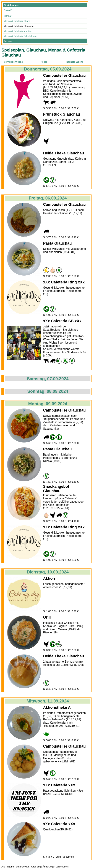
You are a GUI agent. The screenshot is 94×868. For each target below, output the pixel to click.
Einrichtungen (11, 5)
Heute (44, 62)
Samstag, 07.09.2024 (48, 379)
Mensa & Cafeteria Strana (17, 21)
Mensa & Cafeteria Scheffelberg (20, 36)
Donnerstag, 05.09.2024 (48, 69)
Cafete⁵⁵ (8, 10)
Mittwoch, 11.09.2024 (48, 701)
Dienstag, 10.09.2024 (48, 572)
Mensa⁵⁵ (8, 16)
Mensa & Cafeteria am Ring (18, 31)
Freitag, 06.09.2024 (48, 198)
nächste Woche (75, 62)
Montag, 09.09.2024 (48, 404)
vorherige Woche (13, 62)
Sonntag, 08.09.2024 (48, 391)
